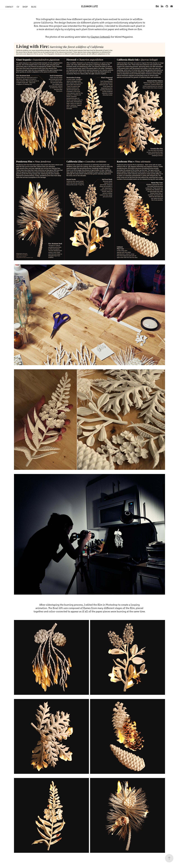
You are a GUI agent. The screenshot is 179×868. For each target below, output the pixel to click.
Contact (9, 7)
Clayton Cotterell (100, 37)
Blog (34, 7)
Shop (25, 7)
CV (18, 7)
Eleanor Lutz (89, 6)
